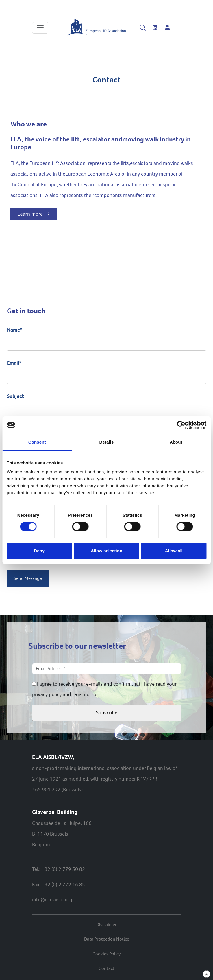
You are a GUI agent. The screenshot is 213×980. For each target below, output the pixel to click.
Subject (106, 402)
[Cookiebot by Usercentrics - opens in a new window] (181, 425)
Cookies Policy (107, 954)
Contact (106, 968)
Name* (106, 336)
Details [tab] (107, 442)
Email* (106, 369)
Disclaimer (106, 925)
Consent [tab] (37, 442)
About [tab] (176, 442)
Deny (39, 551)
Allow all (174, 551)
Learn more (34, 214)
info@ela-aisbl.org (52, 900)
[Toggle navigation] (40, 28)
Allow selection (106, 551)
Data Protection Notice (107, 939)
